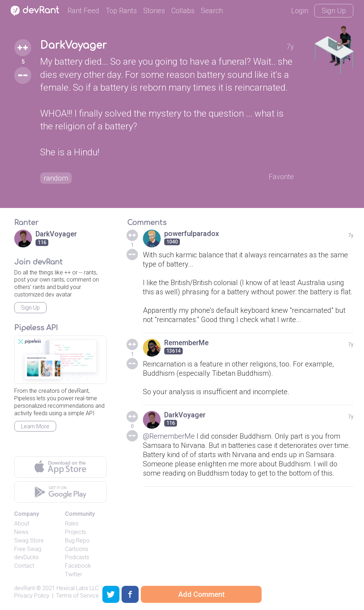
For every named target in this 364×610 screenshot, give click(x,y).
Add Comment (201, 594)
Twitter (74, 574)
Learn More (35, 426)
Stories (154, 11)
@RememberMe (169, 436)
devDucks (26, 557)
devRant (25, 588)
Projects (76, 532)
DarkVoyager (73, 46)
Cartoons (77, 549)
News (21, 532)
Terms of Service (77, 596)
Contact (24, 566)
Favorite (281, 177)
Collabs (183, 11)
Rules (72, 523)
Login (300, 11)
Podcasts (77, 557)
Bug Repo (77, 541)
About (22, 523)
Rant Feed (83, 11)
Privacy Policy (32, 596)
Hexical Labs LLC (77, 588)
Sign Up (334, 11)
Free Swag (28, 549)
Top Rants (121, 11)
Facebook (78, 566)
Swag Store (29, 541)
